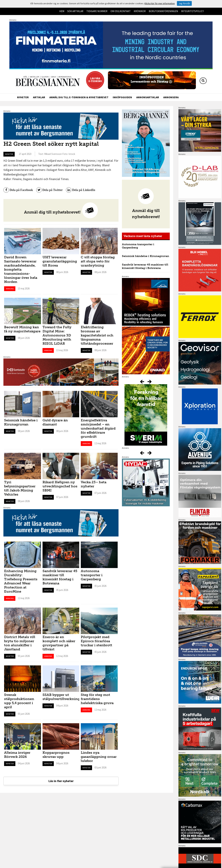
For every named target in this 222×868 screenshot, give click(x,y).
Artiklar (39, 97)
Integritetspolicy (192, 11)
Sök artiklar (75, 11)
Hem (62, 11)
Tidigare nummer (97, 11)
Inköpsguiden (122, 97)
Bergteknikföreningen (163, 11)
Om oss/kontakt (121, 11)
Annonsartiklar (148, 97)
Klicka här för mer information (160, 3)
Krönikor (140, 11)
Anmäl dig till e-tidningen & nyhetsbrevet (79, 97)
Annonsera (171, 97)
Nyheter (23, 97)
